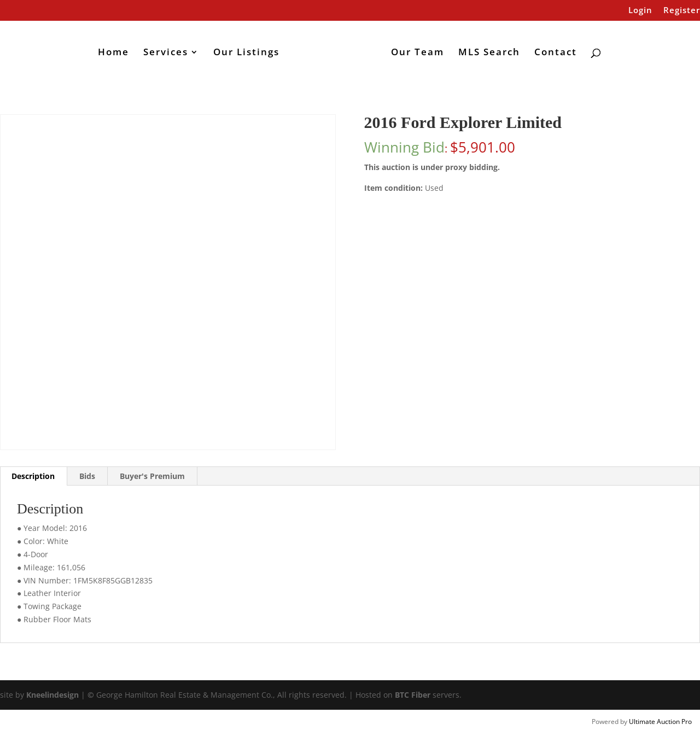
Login (640, 11)
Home (113, 53)
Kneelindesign (52, 695)
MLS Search (489, 53)
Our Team (418, 53)
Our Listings (246, 53)
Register (682, 11)
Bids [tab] (87, 476)
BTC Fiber (413, 695)
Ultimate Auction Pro (660, 722)
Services (166, 53)
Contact (556, 53)
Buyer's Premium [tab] (152, 476)
